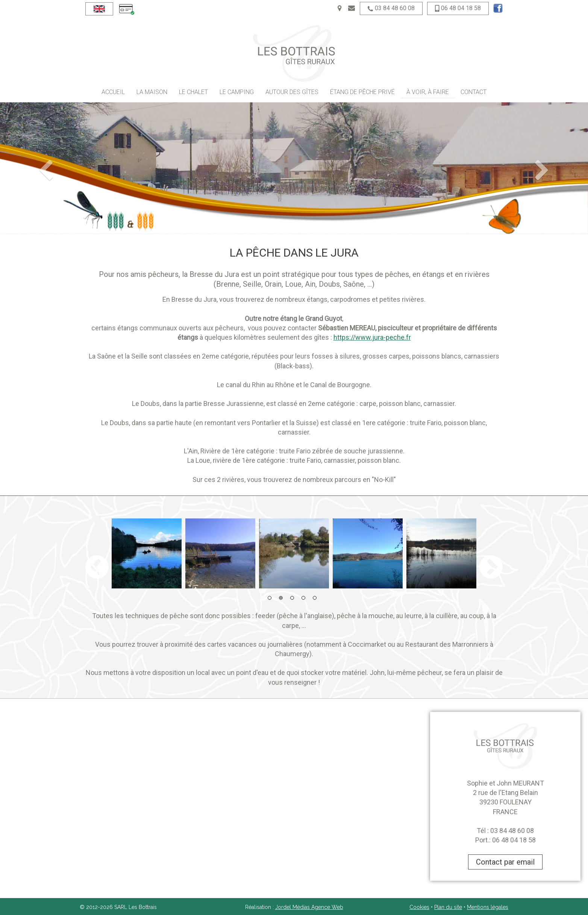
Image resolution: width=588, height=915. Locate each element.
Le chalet (193, 92)
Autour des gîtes (292, 92)
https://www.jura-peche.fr (372, 337)
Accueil (113, 92)
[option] (147, 553)
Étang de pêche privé (362, 92)
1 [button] (270, 598)
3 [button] (292, 598)
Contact (474, 92)
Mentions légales (488, 907)
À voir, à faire (428, 92)
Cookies (419, 907)
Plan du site (448, 907)
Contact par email (505, 862)
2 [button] (281, 598)
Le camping (237, 92)
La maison (152, 92)
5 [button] (315, 598)
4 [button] (303, 598)
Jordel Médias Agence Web (309, 907)
